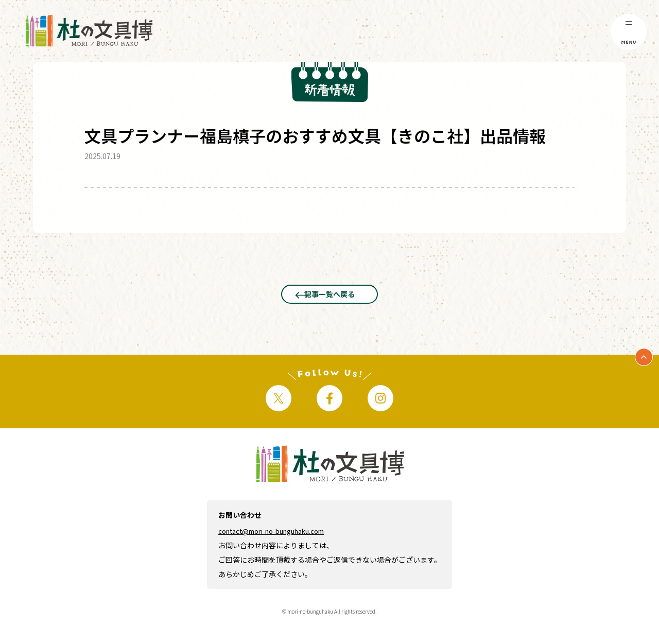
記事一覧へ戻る (329, 303)
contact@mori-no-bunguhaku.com (280, 555)
